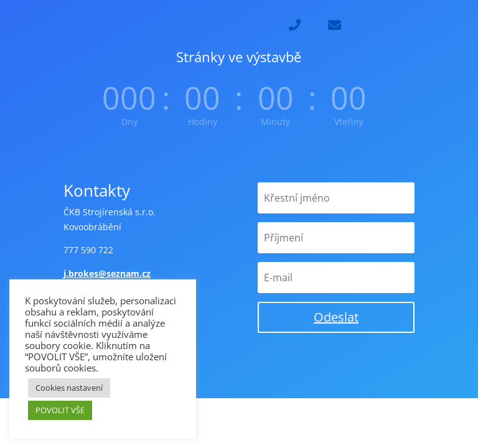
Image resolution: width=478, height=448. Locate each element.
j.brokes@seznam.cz (107, 273)
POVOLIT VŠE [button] (60, 410)
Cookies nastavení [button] (69, 388)
